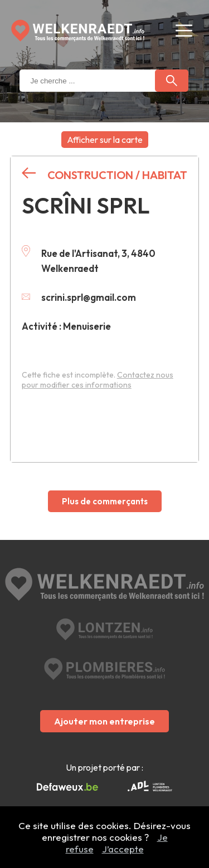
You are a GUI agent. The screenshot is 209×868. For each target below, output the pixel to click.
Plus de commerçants (105, 501)
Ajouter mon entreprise (104, 721)
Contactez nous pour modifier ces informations (98, 380)
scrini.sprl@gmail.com (79, 297)
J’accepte (123, 849)
